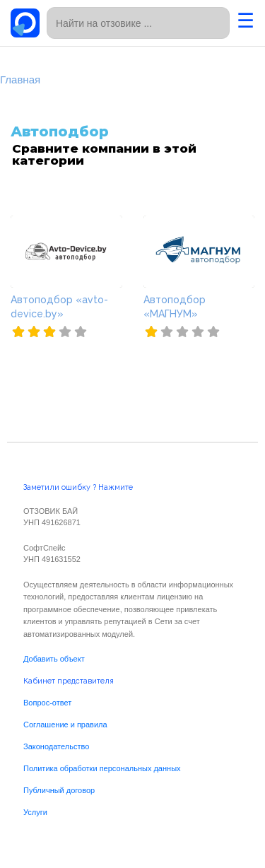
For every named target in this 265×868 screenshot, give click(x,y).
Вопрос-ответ (47, 703)
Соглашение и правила (65, 725)
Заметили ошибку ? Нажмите (78, 487)
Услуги (35, 812)
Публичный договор (59, 790)
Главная (20, 80)
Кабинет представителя (69, 681)
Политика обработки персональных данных (102, 768)
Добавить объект (54, 659)
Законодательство (56, 746)
